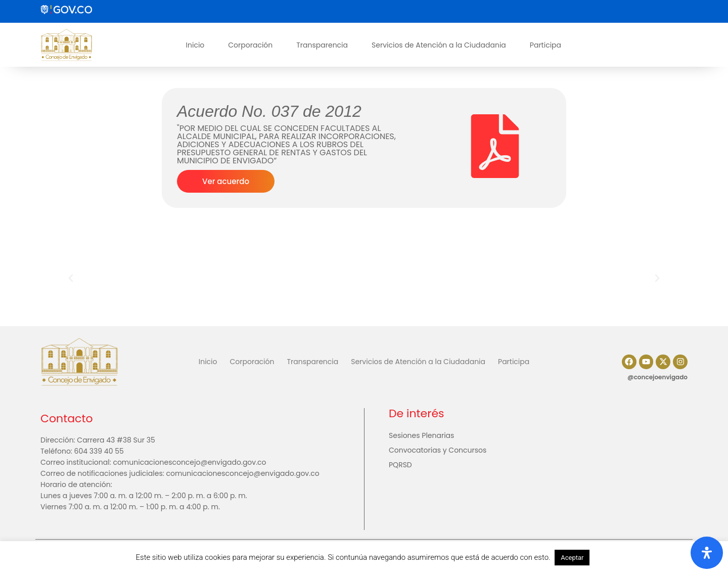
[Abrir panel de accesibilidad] (707, 553)
